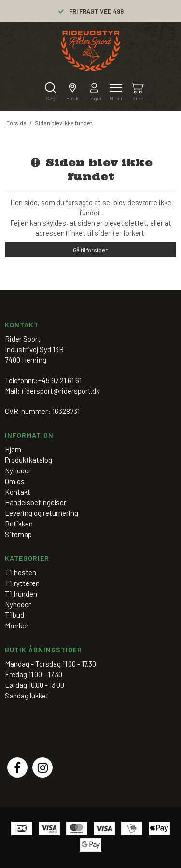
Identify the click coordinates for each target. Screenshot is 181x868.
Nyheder (18, 604)
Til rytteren (22, 583)
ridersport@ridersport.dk (61, 391)
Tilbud (14, 615)
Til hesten (21, 572)
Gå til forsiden (91, 250)
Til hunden (21, 594)
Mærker (17, 626)
